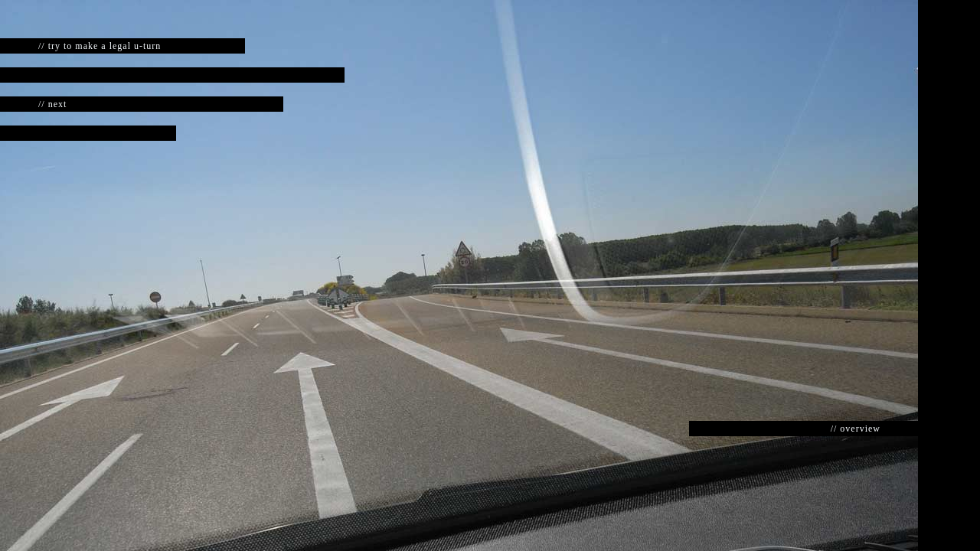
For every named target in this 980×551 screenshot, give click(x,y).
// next (52, 104)
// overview (856, 429)
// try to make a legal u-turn (100, 46)
